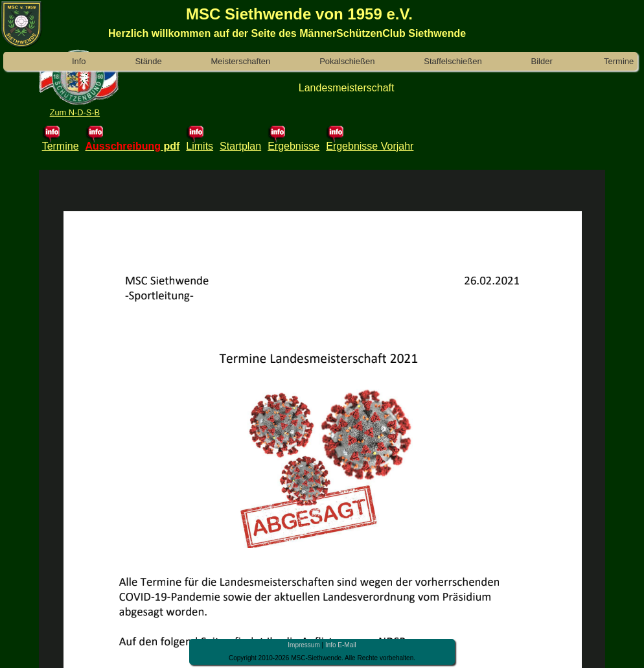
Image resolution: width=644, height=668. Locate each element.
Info (79, 61)
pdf (170, 146)
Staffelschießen (453, 61)
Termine (619, 61)
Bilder (542, 61)
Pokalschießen (347, 61)
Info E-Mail (341, 645)
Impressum (304, 645)
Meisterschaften (241, 61)
